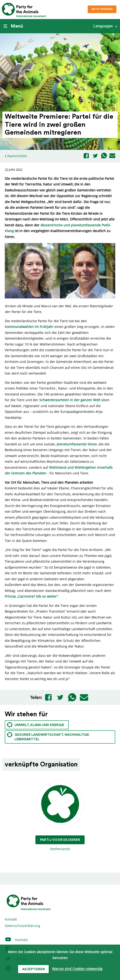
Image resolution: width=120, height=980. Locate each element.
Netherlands (60, 816)
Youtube (16, 940)
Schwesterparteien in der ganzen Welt (70, 400)
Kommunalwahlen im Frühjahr (29, 327)
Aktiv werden (102, 9)
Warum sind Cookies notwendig (77, 969)
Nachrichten (17, 156)
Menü (13, 26)
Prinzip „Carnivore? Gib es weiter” (31, 596)
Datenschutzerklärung (22, 926)
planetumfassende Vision (77, 444)
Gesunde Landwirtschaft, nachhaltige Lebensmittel (48, 737)
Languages (103, 26)
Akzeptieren (34, 969)
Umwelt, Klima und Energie (36, 725)
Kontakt (11, 919)
